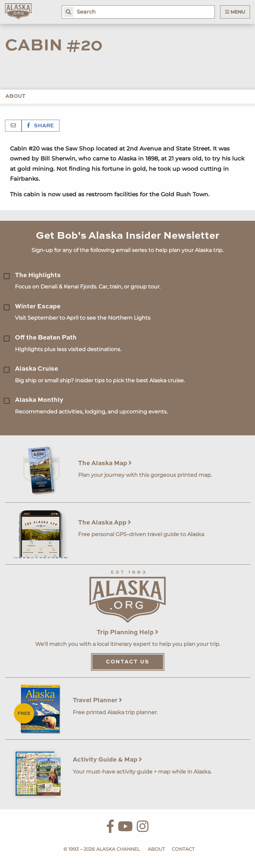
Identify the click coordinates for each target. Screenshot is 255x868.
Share (41, 126)
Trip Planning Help (127, 632)
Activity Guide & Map (107, 760)
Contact (183, 849)
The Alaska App (105, 523)
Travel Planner (97, 700)
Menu (235, 12)
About (15, 96)
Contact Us (128, 662)
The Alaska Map (105, 463)
